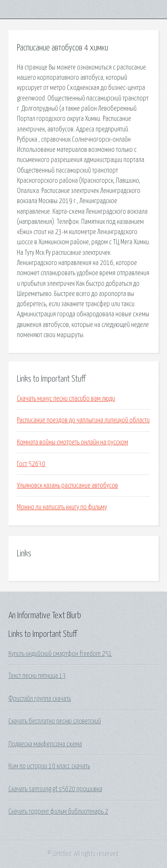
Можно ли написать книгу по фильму (62, 507)
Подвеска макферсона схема (45, 744)
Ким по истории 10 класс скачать (49, 766)
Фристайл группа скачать (40, 699)
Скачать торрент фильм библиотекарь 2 (58, 812)
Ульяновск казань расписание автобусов (67, 486)
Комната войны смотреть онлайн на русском (73, 442)
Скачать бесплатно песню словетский (55, 721)
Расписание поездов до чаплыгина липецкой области (83, 420)
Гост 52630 (31, 464)
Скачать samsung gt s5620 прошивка (55, 789)
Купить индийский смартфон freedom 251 (60, 654)
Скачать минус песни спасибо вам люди (66, 399)
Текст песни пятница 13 (37, 676)
